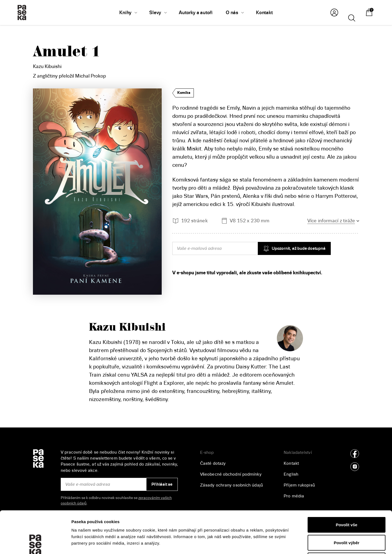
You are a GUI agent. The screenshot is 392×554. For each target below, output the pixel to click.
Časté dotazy (213, 463)
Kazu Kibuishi (47, 66)
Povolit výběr (347, 501)
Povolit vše (346, 483)
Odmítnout (347, 518)
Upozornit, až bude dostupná (294, 248)
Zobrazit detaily (289, 543)
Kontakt (291, 463)
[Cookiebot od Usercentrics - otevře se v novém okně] (35, 543)
